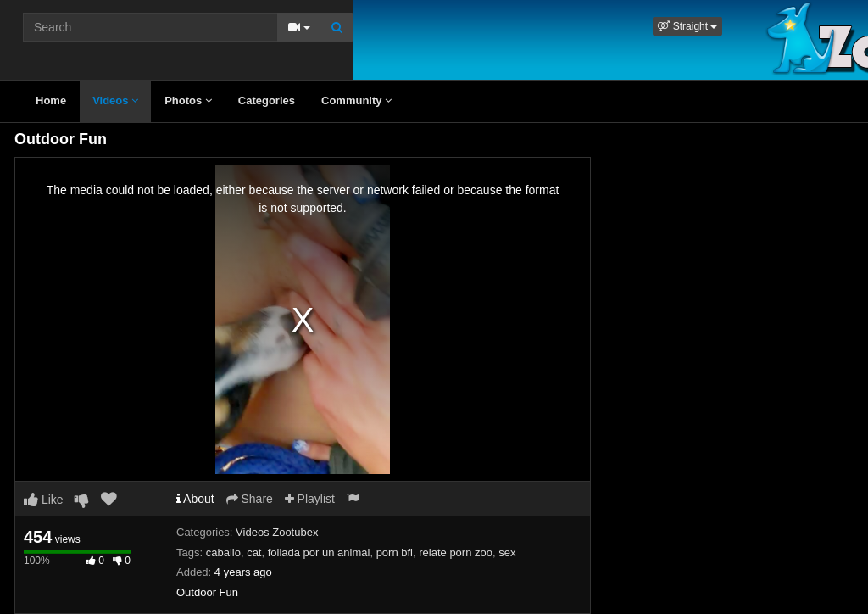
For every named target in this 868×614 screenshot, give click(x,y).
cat (254, 553)
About (195, 499)
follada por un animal (319, 553)
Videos (115, 100)
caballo (223, 553)
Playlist (310, 499)
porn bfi (395, 553)
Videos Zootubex (277, 532)
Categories (267, 100)
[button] (687, 26)
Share (250, 499)
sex (507, 553)
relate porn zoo (456, 553)
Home (51, 100)
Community (356, 100)
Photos (188, 100)
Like (44, 500)
